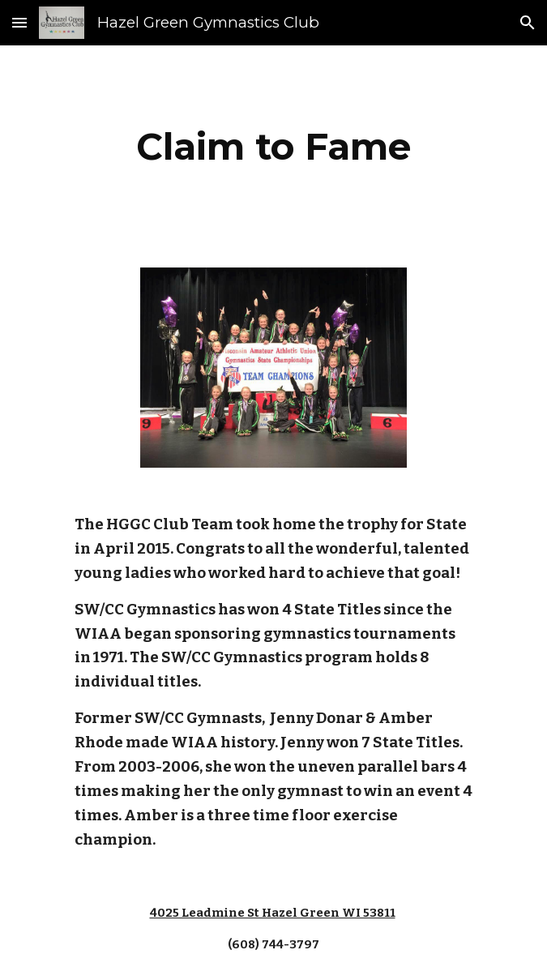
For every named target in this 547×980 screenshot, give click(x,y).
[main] (273, 147)
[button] (19, 22)
